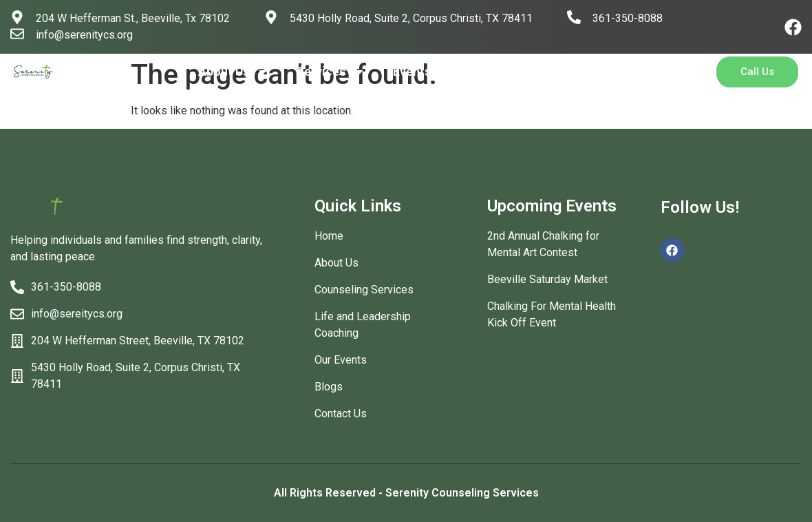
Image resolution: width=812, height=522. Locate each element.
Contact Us (544, 71)
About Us (234, 72)
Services (331, 72)
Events (412, 71)
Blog (472, 71)
